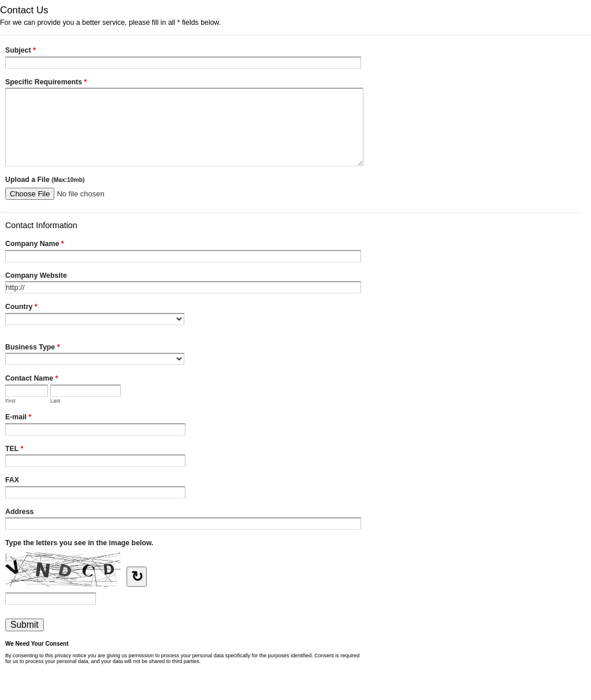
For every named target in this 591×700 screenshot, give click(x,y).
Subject (21, 51)
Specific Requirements (46, 83)
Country (21, 308)
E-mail (18, 418)
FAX (12, 480)
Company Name (35, 245)
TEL (14, 450)
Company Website (36, 275)
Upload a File (45, 180)
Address (19, 512)
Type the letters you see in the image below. (79, 543)
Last (55, 401)
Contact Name (31, 379)
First (10, 401)
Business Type (32, 348)
